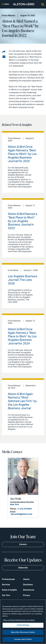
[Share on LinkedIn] (4, 52)
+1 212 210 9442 (24, 509)
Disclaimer (28, 585)
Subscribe (23, 568)
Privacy (27, 595)
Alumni (26, 579)
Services (6, 585)
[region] (23, 622)
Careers (23, 544)
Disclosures (29, 590)
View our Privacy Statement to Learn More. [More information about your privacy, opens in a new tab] (19, 620)
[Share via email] (4, 57)
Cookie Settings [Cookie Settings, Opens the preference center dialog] (23, 625)
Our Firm (6, 595)
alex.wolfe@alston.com (21, 514)
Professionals (8, 579)
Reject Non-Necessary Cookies (23, 632)
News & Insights (9, 590)
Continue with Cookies (23, 639)
